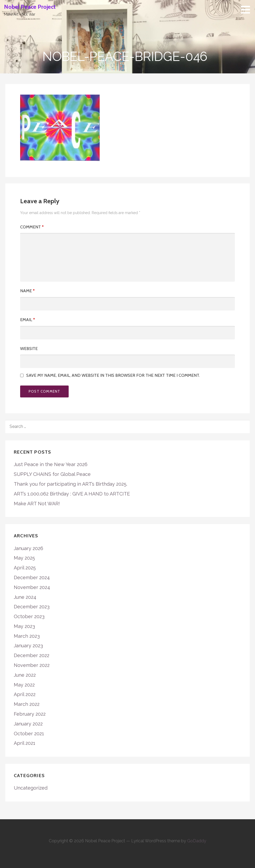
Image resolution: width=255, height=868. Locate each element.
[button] (247, 10)
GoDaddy (197, 841)
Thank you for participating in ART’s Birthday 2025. (71, 484)
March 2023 (27, 636)
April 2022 (25, 694)
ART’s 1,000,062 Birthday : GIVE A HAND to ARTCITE (72, 494)
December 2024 (32, 577)
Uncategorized (31, 788)
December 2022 (32, 655)
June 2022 (25, 675)
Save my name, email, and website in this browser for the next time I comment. (113, 375)
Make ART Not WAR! (37, 504)
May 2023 (24, 626)
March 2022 (27, 704)
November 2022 (32, 665)
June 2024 (25, 597)
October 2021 (29, 734)
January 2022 (28, 724)
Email (28, 320)
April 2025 (25, 568)
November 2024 (32, 587)
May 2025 (24, 558)
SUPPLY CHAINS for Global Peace (52, 474)
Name (27, 291)
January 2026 (28, 548)
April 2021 (25, 743)
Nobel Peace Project (30, 7)
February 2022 (30, 714)
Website (29, 349)
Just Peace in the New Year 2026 (51, 464)
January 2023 (28, 646)
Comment (32, 227)
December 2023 (32, 607)
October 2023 (29, 616)
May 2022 (24, 685)
